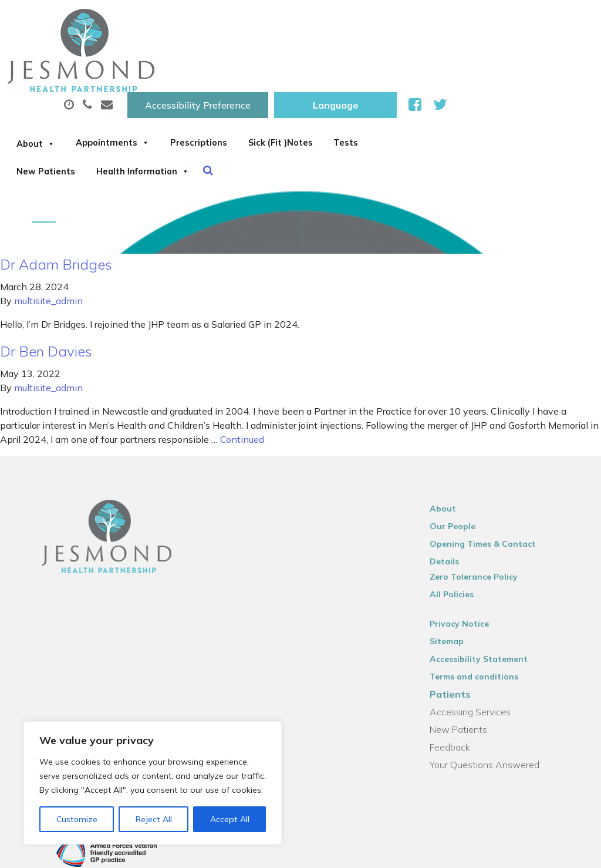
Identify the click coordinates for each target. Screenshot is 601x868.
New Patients (255, 99)
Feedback (460, 689)
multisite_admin (48, 258)
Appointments (277, 58)
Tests (176, 99)
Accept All (230, 819)
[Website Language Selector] (482, 22)
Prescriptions (381, 58)
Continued (242, 396)
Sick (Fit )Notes (480, 58)
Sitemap (457, 583)
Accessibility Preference (344, 22)
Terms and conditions (484, 618)
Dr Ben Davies (46, 308)
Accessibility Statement (489, 601)
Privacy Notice (469, 566)
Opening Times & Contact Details (509, 501)
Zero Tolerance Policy (484, 519)
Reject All (154, 819)
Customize (77, 819)
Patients (460, 636)
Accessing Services (480, 654)
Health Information (370, 99)
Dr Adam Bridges (56, 221)
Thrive (567, 850)
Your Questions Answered (494, 706)
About (183, 58)
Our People (462, 483)
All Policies (462, 536)
